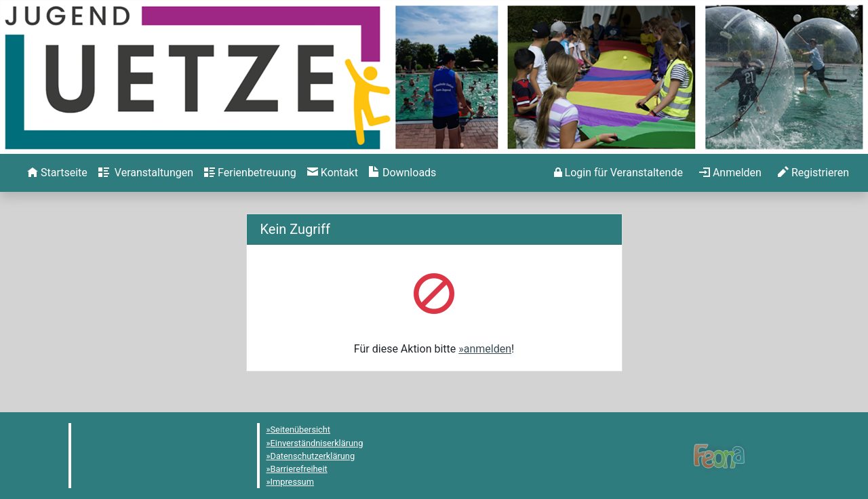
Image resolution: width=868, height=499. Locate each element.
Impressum (292, 482)
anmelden (488, 349)
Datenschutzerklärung (313, 456)
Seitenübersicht (301, 430)
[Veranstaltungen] (146, 173)
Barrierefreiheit (299, 469)
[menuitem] (57, 173)
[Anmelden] (618, 173)
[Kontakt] (333, 173)
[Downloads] (402, 173)
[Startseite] (57, 173)
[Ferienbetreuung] (250, 173)
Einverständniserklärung (317, 443)
